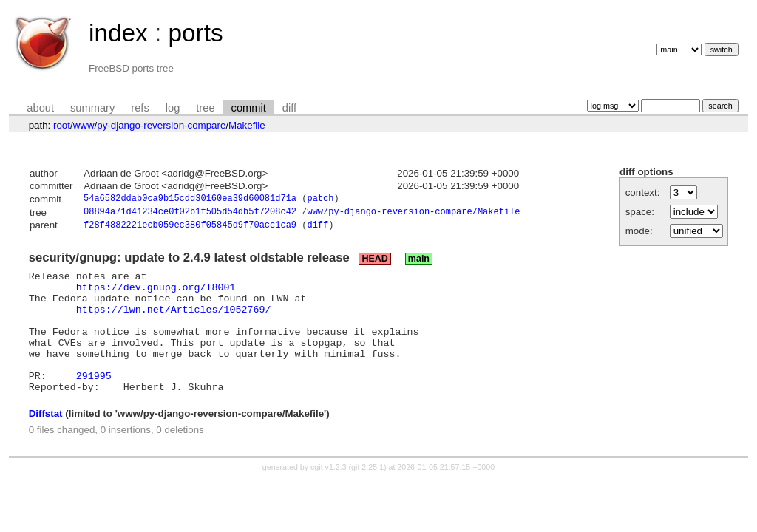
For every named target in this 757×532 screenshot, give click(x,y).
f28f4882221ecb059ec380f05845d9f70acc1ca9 (190, 229)
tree (205, 108)
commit (249, 108)
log (173, 108)
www (84, 125)
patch (320, 200)
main (419, 262)
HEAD (374, 262)
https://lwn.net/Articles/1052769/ (174, 321)
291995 (94, 401)
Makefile (247, 125)
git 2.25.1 (367, 495)
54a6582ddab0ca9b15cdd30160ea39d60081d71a (190, 200)
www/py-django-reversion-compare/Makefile (413, 214)
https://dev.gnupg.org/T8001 (156, 295)
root (62, 125)
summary (92, 108)
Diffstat (46, 441)
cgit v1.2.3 (329, 495)
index (118, 33)
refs (140, 108)
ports (195, 33)
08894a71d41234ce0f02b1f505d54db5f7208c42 (190, 214)
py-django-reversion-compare (161, 125)
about (40, 108)
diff (289, 108)
